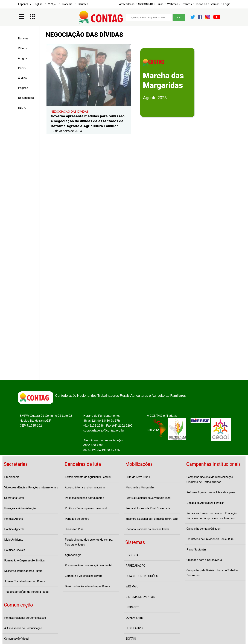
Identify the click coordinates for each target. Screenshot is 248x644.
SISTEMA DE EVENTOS (140, 597)
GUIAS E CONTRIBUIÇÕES (142, 576)
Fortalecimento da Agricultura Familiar (88, 477)
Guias (160, 4)
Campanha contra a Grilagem (204, 529)
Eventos (187, 4)
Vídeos (22, 48)
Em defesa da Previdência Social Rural (210, 539)
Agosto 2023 (155, 98)
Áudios (22, 78)
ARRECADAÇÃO (135, 566)
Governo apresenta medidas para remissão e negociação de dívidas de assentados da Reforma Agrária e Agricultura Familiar (88, 121)
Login (227, 4)
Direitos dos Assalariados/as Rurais (87, 586)
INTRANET (132, 607)
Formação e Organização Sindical (25, 560)
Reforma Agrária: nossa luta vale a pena (211, 492)
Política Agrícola (14, 529)
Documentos (26, 98)
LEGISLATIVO (134, 628)
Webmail (173, 4)
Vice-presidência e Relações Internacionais (31, 487)
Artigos (23, 58)
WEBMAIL (132, 586)
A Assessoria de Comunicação (23, 628)
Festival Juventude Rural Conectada (148, 508)
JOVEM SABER (135, 618)
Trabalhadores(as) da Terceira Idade (26, 592)
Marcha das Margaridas (140, 487)
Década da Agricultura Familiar (205, 503)
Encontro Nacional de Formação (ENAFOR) (152, 519)
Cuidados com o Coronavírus (204, 560)
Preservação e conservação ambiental (88, 565)
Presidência (12, 477)
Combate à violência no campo (84, 576)
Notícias (23, 38)
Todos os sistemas (208, 4)
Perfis (22, 68)
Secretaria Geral (14, 498)
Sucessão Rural (75, 529)
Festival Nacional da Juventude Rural (148, 498)
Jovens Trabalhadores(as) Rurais (25, 581)
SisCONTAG (146, 4)
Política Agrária (14, 519)
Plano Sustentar (196, 550)
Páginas (23, 88)
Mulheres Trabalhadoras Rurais (23, 571)
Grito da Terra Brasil (138, 477)
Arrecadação (127, 4)
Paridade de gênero (77, 519)
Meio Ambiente (14, 540)
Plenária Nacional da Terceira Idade (147, 529)
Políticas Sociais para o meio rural (86, 508)
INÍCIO (22, 108)
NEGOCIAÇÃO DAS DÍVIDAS (70, 112)
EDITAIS (131, 639)
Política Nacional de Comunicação (25, 618)
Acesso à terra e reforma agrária (85, 487)
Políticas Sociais (15, 550)
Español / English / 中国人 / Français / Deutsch (53, 4)
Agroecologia (73, 555)
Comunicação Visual (17, 639)
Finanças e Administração (20, 508)
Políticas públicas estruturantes (84, 498)
